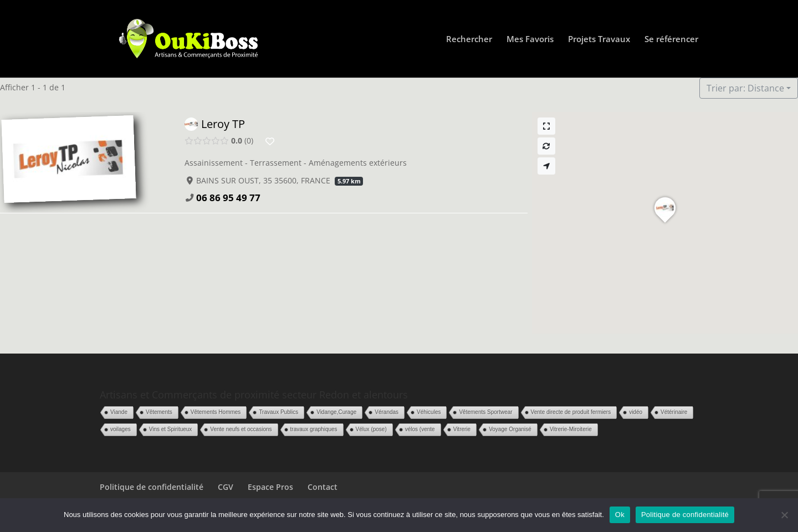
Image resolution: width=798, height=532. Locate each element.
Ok (620, 515)
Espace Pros (270, 487)
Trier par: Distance (745, 88)
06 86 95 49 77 (228, 198)
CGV (226, 487)
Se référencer (671, 40)
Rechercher (469, 40)
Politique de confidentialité (152, 487)
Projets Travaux (599, 40)
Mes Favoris (530, 40)
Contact (323, 487)
